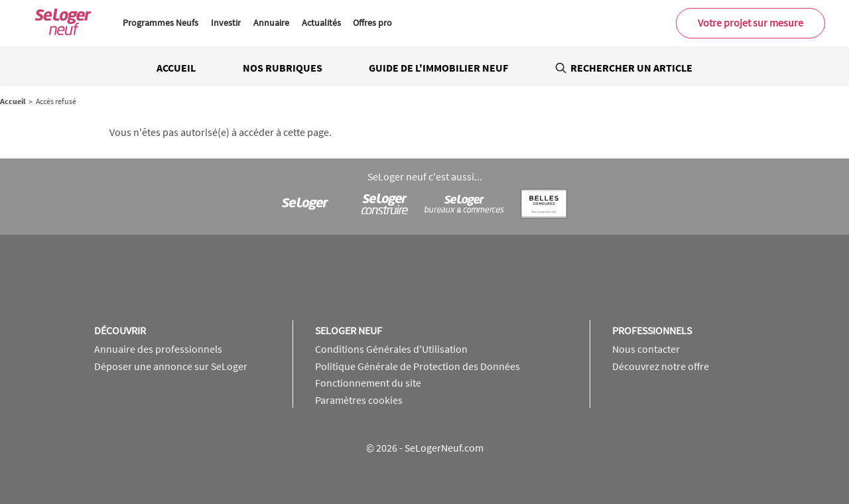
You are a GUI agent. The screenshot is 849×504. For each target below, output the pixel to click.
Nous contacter (646, 349)
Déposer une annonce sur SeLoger (171, 366)
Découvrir (120, 330)
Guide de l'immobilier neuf (438, 68)
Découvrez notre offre (661, 366)
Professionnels (652, 330)
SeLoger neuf (349, 330)
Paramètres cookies (359, 400)
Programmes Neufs (161, 23)
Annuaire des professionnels (158, 349)
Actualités (321, 23)
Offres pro (372, 23)
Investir (226, 23)
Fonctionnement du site (368, 383)
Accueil (176, 68)
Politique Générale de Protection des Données (418, 366)
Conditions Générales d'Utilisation (391, 349)
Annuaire (271, 23)
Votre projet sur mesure (751, 23)
